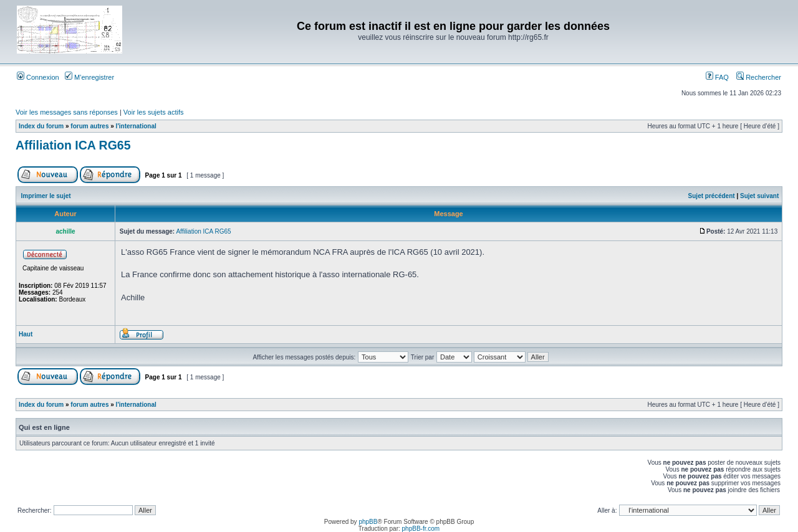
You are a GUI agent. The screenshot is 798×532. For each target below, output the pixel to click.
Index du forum (41, 126)
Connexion (38, 77)
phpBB (368, 522)
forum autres (89, 126)
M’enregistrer (89, 77)
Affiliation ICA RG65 (73, 145)
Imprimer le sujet (46, 196)
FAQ (717, 77)
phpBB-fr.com (421, 529)
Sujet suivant (759, 196)
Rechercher (759, 77)
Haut (26, 334)
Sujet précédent (712, 196)
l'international (136, 126)
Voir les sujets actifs (154, 112)
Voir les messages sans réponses (67, 112)
